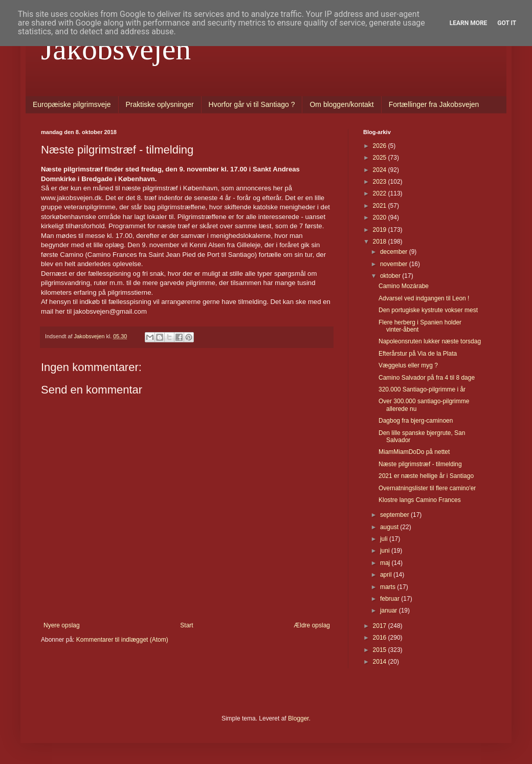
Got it (507, 23)
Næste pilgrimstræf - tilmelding (420, 464)
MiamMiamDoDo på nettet (414, 452)
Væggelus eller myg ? (408, 365)
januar (390, 610)
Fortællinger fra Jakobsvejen (434, 104)
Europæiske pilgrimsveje (72, 104)
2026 (381, 146)
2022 (381, 193)
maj (386, 563)
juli (385, 539)
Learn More (469, 23)
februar (391, 599)
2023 (381, 182)
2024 (381, 170)
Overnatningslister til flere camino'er (427, 488)
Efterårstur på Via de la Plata (418, 354)
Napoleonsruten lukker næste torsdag (430, 341)
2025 (381, 158)
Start (186, 625)
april (387, 575)
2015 (381, 650)
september (395, 515)
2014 (381, 662)
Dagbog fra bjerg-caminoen (416, 421)
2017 (381, 626)
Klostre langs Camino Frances (420, 500)
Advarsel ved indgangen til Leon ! (424, 298)
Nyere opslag (62, 625)
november (395, 264)
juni (386, 551)
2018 (381, 242)
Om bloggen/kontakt (341, 104)
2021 (381, 206)
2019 (381, 230)
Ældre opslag (312, 625)
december (395, 252)
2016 (381, 638)
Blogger (298, 718)
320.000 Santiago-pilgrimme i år (422, 389)
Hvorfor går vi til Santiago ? (252, 104)
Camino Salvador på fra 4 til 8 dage (427, 378)
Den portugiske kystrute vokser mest (428, 310)
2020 (381, 217)
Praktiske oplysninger (160, 104)
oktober (391, 276)
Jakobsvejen (116, 49)
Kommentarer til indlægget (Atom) (122, 640)
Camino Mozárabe (404, 286)
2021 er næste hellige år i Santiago (426, 476)
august (390, 527)
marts (389, 587)
